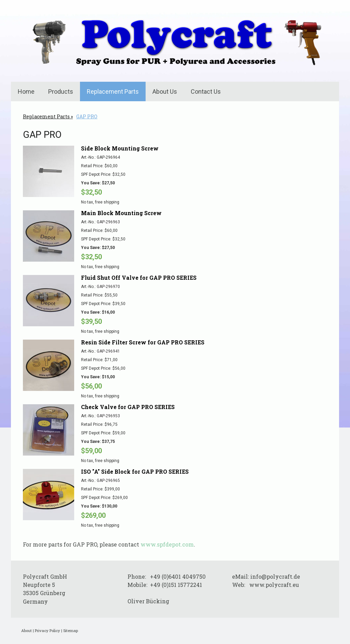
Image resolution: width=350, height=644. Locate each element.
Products (61, 91)
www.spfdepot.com (167, 544)
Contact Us (206, 91)
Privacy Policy (48, 630)
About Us (165, 91)
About (26, 630)
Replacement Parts (113, 91)
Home (26, 91)
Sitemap (71, 630)
